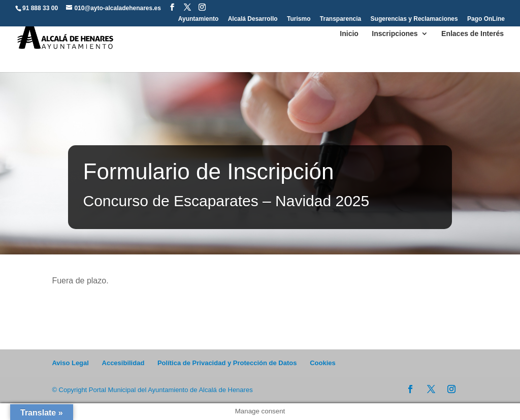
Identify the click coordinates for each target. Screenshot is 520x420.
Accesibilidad (123, 363)
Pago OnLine (486, 19)
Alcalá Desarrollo (253, 19)
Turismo (299, 19)
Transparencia (340, 19)
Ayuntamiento (199, 19)
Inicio (349, 34)
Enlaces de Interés (473, 34)
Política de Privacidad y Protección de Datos (227, 363)
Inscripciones (395, 34)
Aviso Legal (70, 363)
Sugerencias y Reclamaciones (414, 19)
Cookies (323, 363)
